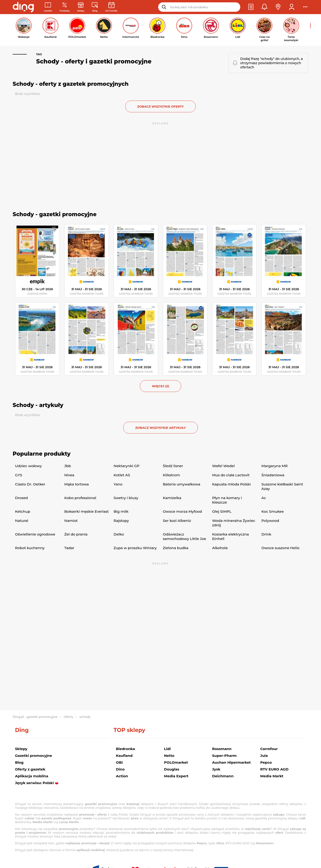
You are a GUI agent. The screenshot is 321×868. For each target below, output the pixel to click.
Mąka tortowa (77, 484)
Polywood (270, 521)
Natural (22, 521)
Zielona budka (176, 548)
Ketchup (23, 511)
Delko (119, 534)
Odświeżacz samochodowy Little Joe (184, 536)
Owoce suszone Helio (280, 548)
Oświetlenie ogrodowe (35, 534)
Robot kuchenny (30, 548)
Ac (264, 498)
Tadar (69, 548)
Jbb (68, 466)
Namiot (71, 521)
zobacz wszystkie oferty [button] (160, 106)
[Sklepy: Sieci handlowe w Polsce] (81, 7)
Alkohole (220, 548)
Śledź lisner (173, 466)
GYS (19, 475)
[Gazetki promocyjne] (48, 7)
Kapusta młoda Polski (231, 484)
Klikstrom (171, 475)
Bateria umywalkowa (182, 484)
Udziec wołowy (28, 466)
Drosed (21, 498)
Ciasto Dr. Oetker (30, 484)
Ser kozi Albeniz (177, 521)
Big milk (121, 511)
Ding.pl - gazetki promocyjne (35, 717)
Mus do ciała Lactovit (231, 475)
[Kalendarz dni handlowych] (111, 7)
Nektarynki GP (126, 466)
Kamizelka (172, 498)
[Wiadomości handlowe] (95, 7)
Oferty (68, 717)
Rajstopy (121, 521)
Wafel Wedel (223, 466)
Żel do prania (76, 534)
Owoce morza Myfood (182, 511)
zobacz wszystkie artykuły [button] (160, 428)
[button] (251, 7)
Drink (266, 534)
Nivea (69, 475)
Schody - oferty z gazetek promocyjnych (71, 84)
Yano (118, 484)
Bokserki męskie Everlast (86, 511)
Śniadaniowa (273, 475)
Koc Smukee (273, 511)
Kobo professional (80, 498)
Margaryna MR (275, 466)
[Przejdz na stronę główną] (23, 7)
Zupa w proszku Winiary (135, 548)
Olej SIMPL (222, 511)
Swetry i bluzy (126, 498)
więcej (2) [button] (160, 386)
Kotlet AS (122, 475)
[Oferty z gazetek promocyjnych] (65, 7)
